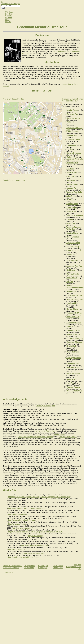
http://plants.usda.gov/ (17, 549)
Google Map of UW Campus (14, 180)
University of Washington (10, 4)
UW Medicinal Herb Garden (58, 567)
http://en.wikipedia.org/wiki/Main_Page (23, 557)
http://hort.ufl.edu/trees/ (17, 514)
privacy (6, 573)
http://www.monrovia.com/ (23, 528)
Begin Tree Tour (42, 91)
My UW (8, 22)
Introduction (51, 62)
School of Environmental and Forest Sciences (35, 437)
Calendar (9, 16)
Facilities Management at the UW (73, 567)
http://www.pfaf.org (35, 536)
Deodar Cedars (59, 435)
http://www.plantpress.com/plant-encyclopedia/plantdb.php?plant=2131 (35, 532)
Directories (9, 14)
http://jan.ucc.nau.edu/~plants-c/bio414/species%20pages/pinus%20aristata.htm (39, 497)
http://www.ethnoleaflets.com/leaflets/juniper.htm (27, 508)
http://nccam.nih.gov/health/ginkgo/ (22, 520)
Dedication (42, 35)
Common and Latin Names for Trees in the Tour (72, 100)
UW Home (9, 12)
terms (11, 573)
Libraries (9, 18)
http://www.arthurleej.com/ (34, 553)
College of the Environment (29, 567)
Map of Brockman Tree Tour (14, 99)
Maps (7, 20)
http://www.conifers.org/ (17, 524)
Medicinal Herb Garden (68, 437)
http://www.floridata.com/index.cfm (35, 546)
